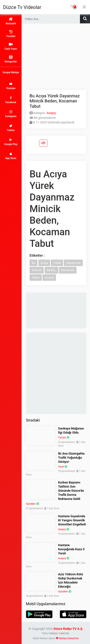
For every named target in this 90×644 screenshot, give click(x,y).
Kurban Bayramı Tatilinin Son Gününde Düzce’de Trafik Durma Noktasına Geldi (71, 491)
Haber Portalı (74, 7)
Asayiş (51, 113)
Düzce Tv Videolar (22, 7)
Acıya (44, 263)
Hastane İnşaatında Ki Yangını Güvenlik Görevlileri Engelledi (72, 520)
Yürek (57, 263)
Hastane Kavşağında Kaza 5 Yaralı (71, 549)
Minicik (37, 270)
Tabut (36, 278)
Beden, (51, 270)
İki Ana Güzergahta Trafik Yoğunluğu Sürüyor (71, 458)
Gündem (31, 504)
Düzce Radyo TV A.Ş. (68, 629)
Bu (33, 263)
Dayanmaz (73, 263)
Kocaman (68, 270)
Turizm (62, 438)
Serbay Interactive (69, 638)
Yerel (61, 467)
